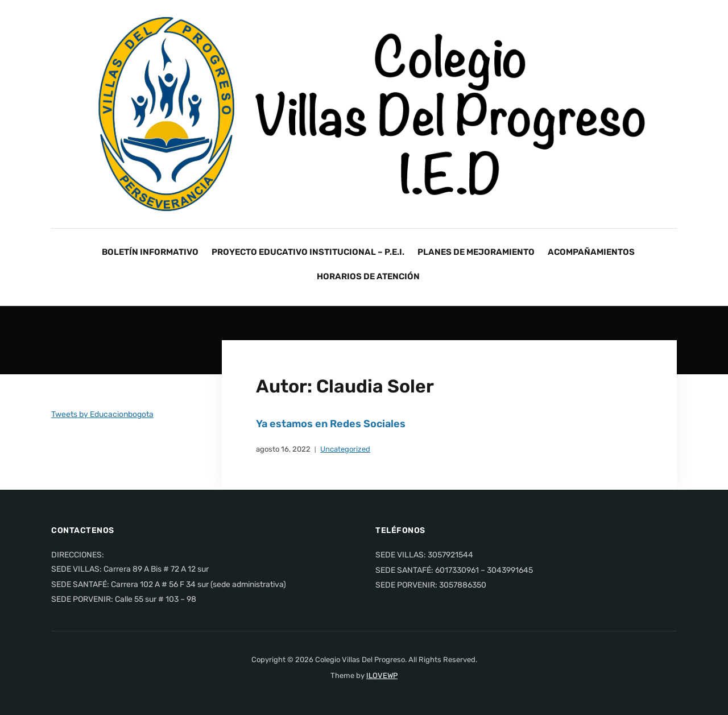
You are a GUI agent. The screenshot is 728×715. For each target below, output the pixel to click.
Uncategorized (345, 449)
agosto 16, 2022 (283, 449)
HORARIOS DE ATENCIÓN (368, 276)
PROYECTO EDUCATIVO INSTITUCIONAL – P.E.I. (308, 252)
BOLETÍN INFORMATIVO (150, 252)
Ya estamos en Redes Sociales (331, 424)
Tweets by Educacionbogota (102, 414)
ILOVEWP (382, 675)
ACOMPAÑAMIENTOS (591, 252)
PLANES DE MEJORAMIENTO (476, 252)
